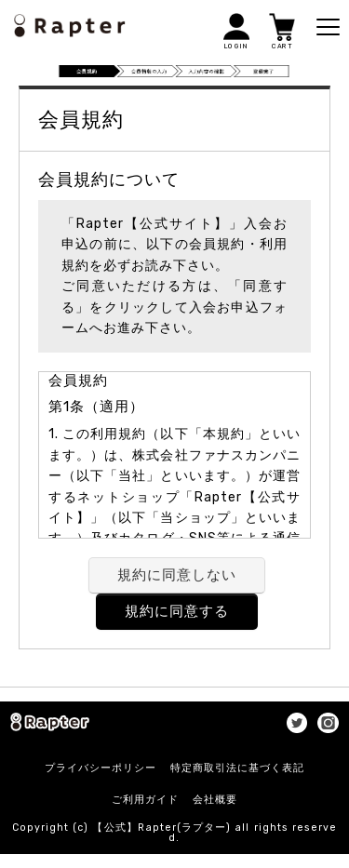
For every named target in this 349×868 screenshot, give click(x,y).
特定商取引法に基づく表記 (237, 768)
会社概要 (215, 800)
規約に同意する (177, 611)
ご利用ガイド (145, 800)
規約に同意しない (177, 575)
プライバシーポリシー (101, 768)
